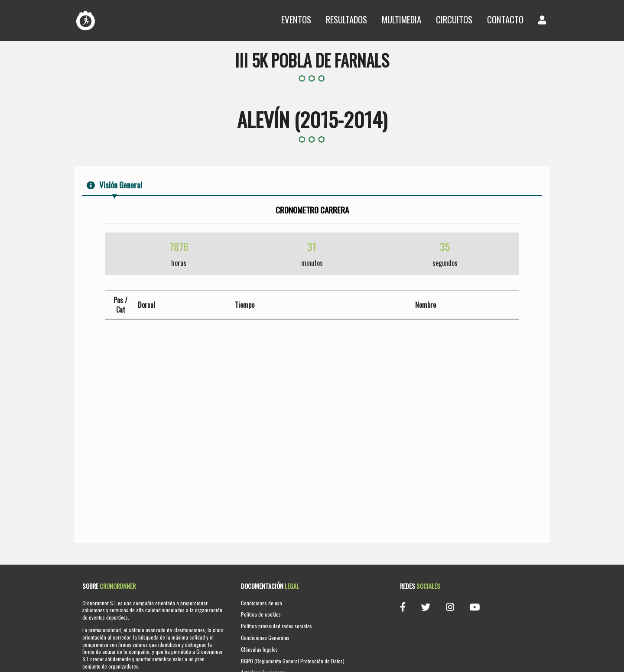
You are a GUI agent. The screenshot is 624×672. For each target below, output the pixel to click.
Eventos (296, 19)
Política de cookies (261, 614)
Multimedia (401, 19)
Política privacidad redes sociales (276, 626)
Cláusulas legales (259, 649)
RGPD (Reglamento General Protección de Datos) (293, 661)
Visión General (114, 185)
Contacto (505, 19)
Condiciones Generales (265, 638)
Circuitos (454, 19)
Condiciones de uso (262, 603)
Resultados (346, 19)
